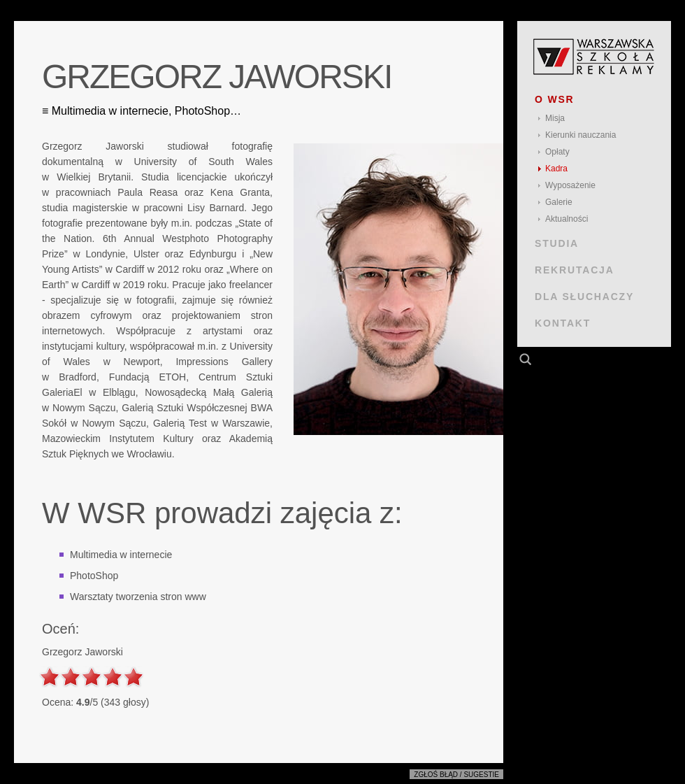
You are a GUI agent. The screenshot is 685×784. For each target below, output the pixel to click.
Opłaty (557, 152)
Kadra (556, 169)
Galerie (559, 202)
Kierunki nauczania (581, 135)
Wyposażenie (570, 185)
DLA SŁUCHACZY (584, 297)
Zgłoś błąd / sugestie (456, 775)
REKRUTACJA (575, 270)
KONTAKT (563, 323)
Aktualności (567, 219)
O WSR (555, 99)
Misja (555, 118)
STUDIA (557, 243)
